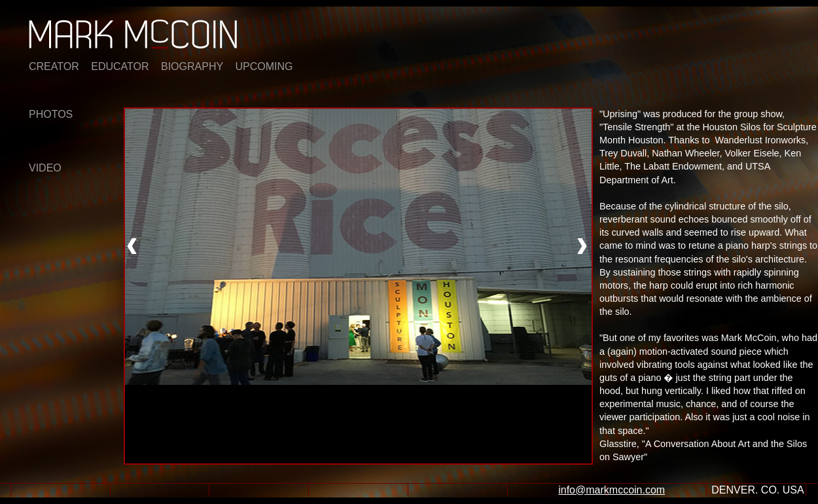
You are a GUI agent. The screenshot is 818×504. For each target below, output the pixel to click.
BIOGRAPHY (192, 66)
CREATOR (54, 66)
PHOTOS (51, 114)
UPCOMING (264, 66)
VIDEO (45, 168)
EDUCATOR (120, 66)
